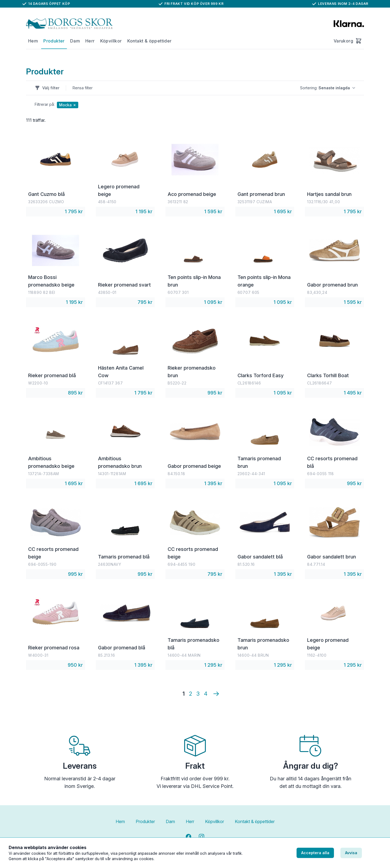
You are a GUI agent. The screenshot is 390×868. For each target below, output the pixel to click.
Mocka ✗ (68, 105)
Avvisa (351, 853)
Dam (75, 41)
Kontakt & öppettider (149, 41)
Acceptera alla (315, 853)
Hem (33, 41)
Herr (90, 41)
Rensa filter (83, 88)
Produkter (54, 41)
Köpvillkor (111, 41)
